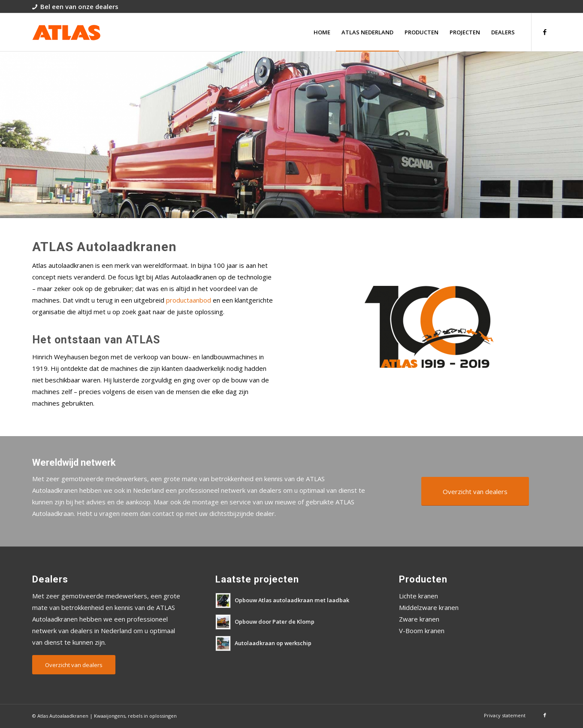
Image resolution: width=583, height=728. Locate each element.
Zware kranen (419, 619)
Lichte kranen (418, 596)
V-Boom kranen (422, 631)
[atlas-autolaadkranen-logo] (66, 32)
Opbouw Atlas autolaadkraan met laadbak (292, 600)
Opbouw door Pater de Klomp (275, 622)
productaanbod (189, 300)
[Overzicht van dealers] (475, 491)
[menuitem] (322, 32)
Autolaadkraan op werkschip (273, 643)
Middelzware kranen (429, 607)
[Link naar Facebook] (545, 32)
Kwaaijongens (110, 716)
